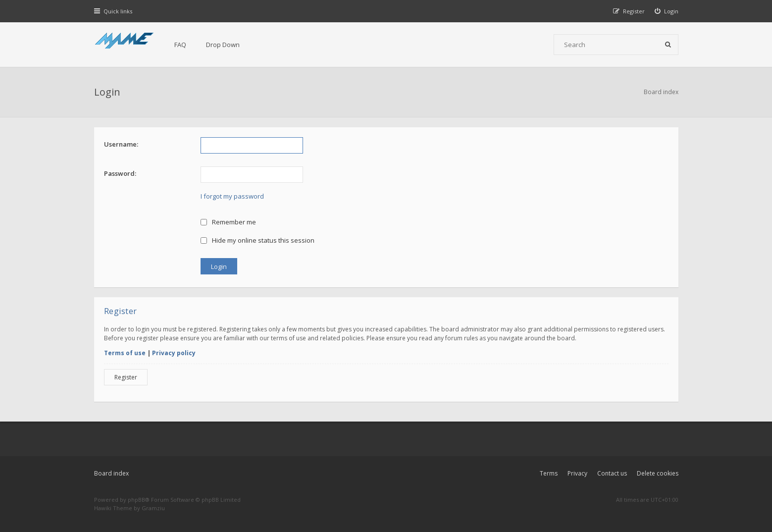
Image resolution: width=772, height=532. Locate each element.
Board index (111, 473)
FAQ (180, 45)
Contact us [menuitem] (612, 473)
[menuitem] (667, 11)
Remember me (229, 222)
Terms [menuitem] (549, 473)
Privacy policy (174, 353)
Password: (120, 173)
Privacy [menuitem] (577, 473)
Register (126, 377)
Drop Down (223, 45)
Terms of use (125, 353)
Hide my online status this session (258, 240)
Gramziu (153, 508)
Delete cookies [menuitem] (658, 473)
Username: (121, 144)
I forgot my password (232, 196)
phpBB (136, 500)
